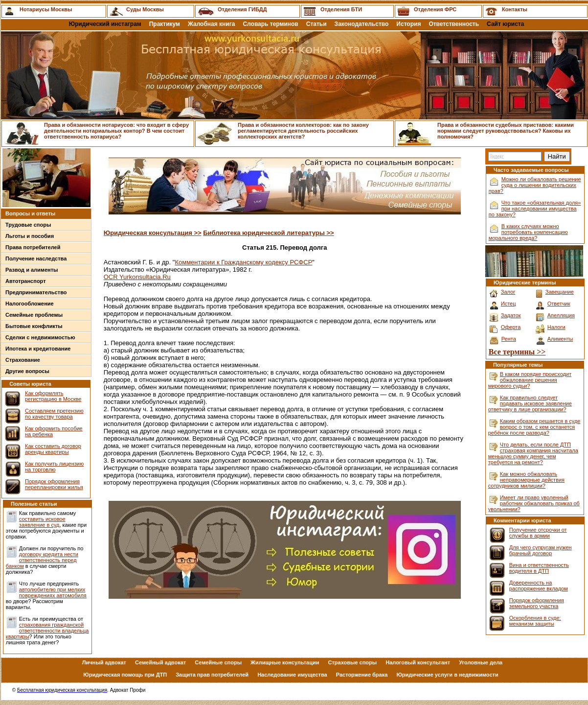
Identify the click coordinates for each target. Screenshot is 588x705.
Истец (509, 304)
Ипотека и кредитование (38, 349)
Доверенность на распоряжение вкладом (539, 586)
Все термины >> (517, 352)
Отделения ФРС (435, 9)
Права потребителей (33, 247)
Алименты (560, 339)
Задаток (511, 315)
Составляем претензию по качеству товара (54, 414)
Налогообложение (30, 304)
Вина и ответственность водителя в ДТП (539, 568)
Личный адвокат (104, 662)
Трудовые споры (28, 225)
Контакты (515, 9)
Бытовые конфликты (34, 326)
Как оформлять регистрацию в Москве (53, 396)
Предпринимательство (36, 292)
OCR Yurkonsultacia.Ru (137, 277)
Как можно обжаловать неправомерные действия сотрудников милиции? (526, 480)
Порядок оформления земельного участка (537, 603)
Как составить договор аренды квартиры (53, 449)
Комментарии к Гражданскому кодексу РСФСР (243, 262)
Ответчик (559, 304)
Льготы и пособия (30, 236)
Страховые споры (353, 662)
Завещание (560, 292)
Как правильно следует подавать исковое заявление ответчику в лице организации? (530, 403)
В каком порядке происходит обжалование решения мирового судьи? (530, 380)
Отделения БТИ (341, 9)
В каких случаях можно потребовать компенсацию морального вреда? (528, 232)
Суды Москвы (145, 9)
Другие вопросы (27, 371)
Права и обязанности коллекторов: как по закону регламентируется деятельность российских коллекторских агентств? (303, 131)
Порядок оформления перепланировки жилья (54, 484)
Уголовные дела (481, 662)
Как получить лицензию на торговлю (54, 467)
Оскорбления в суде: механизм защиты (535, 621)
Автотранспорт (26, 281)
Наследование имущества (292, 675)
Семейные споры (218, 662)
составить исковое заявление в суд (42, 522)
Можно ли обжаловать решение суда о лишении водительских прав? (535, 185)
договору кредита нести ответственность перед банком (42, 560)
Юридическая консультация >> (153, 233)
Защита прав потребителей (212, 675)
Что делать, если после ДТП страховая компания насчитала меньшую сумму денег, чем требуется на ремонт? (533, 453)
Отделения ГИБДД (242, 9)
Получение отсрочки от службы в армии (538, 533)
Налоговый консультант (418, 662)
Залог (508, 292)
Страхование (23, 360)
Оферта (511, 327)
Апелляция (561, 315)
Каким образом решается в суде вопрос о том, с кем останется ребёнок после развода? (534, 427)
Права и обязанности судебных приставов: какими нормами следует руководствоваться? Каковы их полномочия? (506, 131)
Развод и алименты (32, 270)
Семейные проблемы (34, 315)
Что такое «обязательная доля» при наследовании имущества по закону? (535, 209)
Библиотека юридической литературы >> (268, 233)
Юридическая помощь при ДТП (125, 675)
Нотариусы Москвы (46, 9)
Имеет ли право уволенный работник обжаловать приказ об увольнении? (534, 503)
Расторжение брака (362, 675)
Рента (509, 339)
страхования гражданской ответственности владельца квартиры (47, 631)
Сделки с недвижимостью (40, 337)
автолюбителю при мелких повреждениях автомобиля (53, 592)
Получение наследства (36, 258)
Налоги (556, 327)
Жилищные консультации (285, 662)
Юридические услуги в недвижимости (447, 675)
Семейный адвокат (160, 662)
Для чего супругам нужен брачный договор (541, 550)
